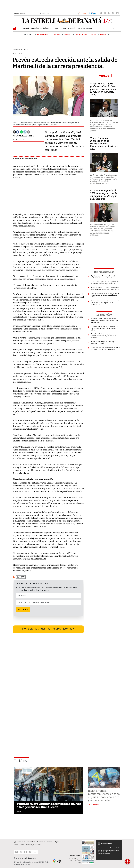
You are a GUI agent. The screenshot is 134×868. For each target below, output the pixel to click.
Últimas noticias (104, 272)
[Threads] (101, 13)
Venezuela (68, 35)
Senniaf (94, 35)
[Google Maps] (54, 861)
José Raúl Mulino (81, 35)
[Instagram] (113, 13)
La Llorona (57, 35)
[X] (105, 13)
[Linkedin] (25, 132)
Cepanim (103, 35)
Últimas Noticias (43, 35)
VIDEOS (104, 76)
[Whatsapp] (21, 132)
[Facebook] (109, 13)
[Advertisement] (48, 723)
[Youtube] (117, 13)
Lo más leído (104, 315)
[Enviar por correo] (29, 132)
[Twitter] (14, 132)
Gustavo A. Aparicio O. (25, 136)
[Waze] (59, 861)
